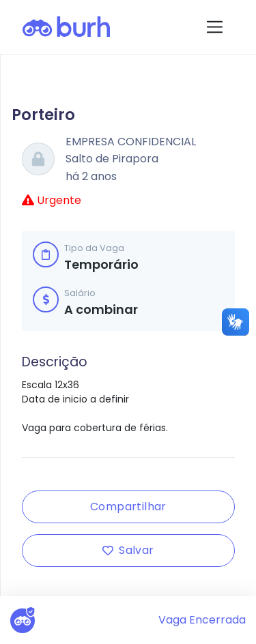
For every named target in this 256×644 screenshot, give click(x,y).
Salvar (128, 550)
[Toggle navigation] (215, 27)
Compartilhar (128, 507)
